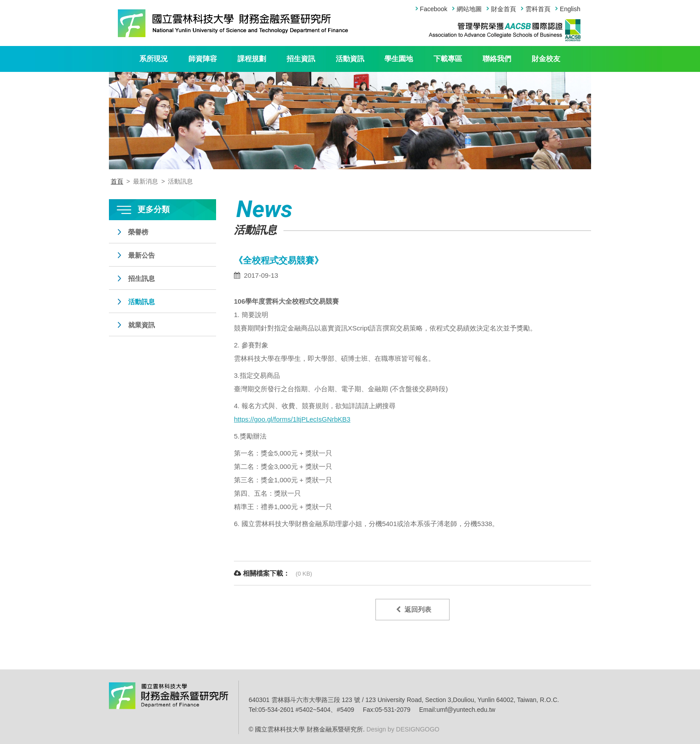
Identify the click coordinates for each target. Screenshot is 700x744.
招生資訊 (301, 59)
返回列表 (414, 609)
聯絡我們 (497, 59)
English (570, 9)
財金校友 (546, 59)
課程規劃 (252, 59)
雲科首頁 (538, 9)
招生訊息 (142, 278)
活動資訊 (350, 59)
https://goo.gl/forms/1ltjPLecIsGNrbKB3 (292, 419)
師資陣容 (203, 59)
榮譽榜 (138, 232)
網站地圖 (469, 9)
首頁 (117, 181)
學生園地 (399, 59)
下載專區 (448, 59)
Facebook (434, 9)
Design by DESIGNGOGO (402, 729)
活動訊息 (142, 302)
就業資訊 (142, 325)
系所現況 (154, 59)
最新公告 (142, 255)
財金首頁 (504, 9)
